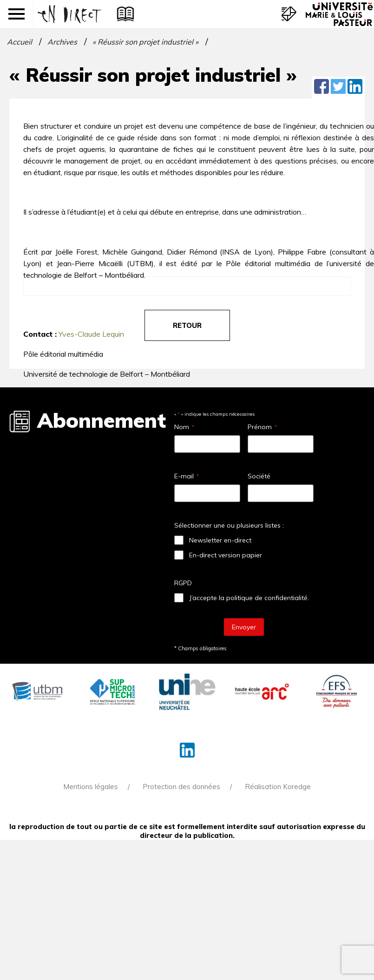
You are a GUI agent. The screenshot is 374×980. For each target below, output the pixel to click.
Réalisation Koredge (278, 787)
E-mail (187, 476)
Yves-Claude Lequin (91, 334)
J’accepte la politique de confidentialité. (249, 598)
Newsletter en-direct (220, 540)
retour (187, 325)
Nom (184, 427)
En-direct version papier (226, 555)
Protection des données (181, 787)
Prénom (262, 427)
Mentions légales (91, 787)
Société (259, 476)
